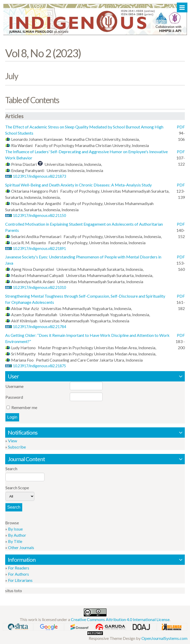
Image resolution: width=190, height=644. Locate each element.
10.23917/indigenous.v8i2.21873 (39, 176)
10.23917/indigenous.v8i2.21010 (39, 287)
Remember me (24, 407)
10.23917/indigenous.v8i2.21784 (39, 327)
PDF (181, 127)
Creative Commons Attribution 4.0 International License (120, 619)
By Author (17, 535)
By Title (15, 541)
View (13, 441)
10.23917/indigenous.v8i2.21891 (39, 248)
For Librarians (20, 580)
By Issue (15, 529)
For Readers (19, 568)
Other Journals (21, 547)
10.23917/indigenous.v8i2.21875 (39, 366)
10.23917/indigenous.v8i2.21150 (39, 215)
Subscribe (17, 447)
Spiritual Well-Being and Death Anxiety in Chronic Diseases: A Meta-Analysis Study (78, 185)
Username (14, 386)
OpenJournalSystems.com (164, 638)
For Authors (18, 574)
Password (14, 397)
